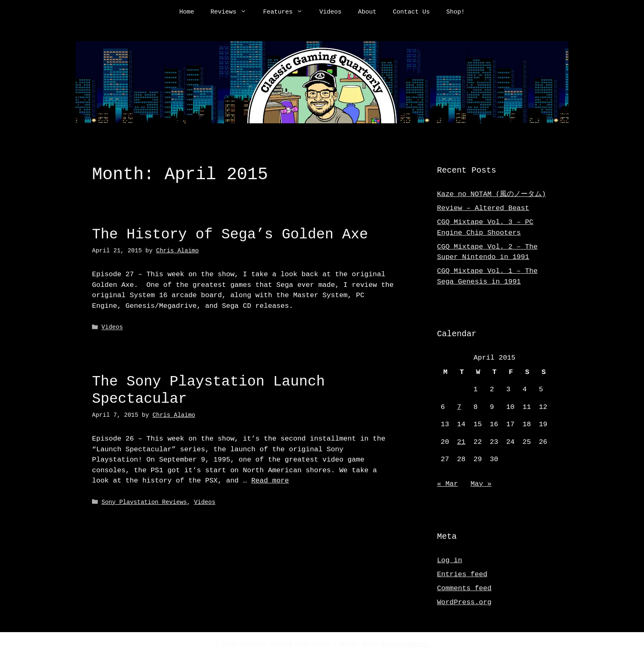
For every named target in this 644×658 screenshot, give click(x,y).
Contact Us (412, 12)
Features (287, 12)
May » (481, 484)
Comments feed (464, 588)
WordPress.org (464, 602)
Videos (330, 12)
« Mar (447, 484)
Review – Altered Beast (483, 208)
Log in (450, 560)
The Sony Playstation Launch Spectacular (208, 390)
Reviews (232, 12)
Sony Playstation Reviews (144, 502)
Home (186, 12)
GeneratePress (405, 645)
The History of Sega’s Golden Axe (230, 234)
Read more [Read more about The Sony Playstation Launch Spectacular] (270, 481)
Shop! (456, 12)
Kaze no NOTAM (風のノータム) (491, 194)
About (367, 12)
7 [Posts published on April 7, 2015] (459, 407)
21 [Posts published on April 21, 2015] (461, 442)
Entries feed (462, 574)
